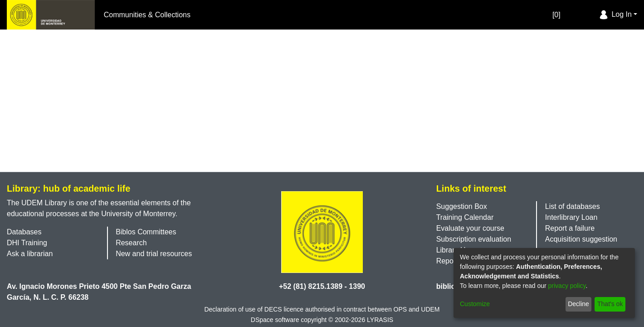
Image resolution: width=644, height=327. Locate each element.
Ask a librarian (30, 254)
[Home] (51, 15)
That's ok (610, 304)
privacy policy (567, 286)
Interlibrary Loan (571, 217)
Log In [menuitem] (615, 14)
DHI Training (27, 243)
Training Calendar (465, 217)
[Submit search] (577, 15)
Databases (24, 232)
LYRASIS (380, 320)
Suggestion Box (462, 206)
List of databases (573, 206)
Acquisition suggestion (581, 239)
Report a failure (570, 228)
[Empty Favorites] (564, 15)
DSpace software (275, 320)
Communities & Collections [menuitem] (147, 15)
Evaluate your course (470, 228)
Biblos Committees (146, 232)
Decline (578, 304)
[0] (547, 15)
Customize (475, 304)
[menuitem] (590, 15)
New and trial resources (154, 254)
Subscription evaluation (474, 239)
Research (131, 243)
